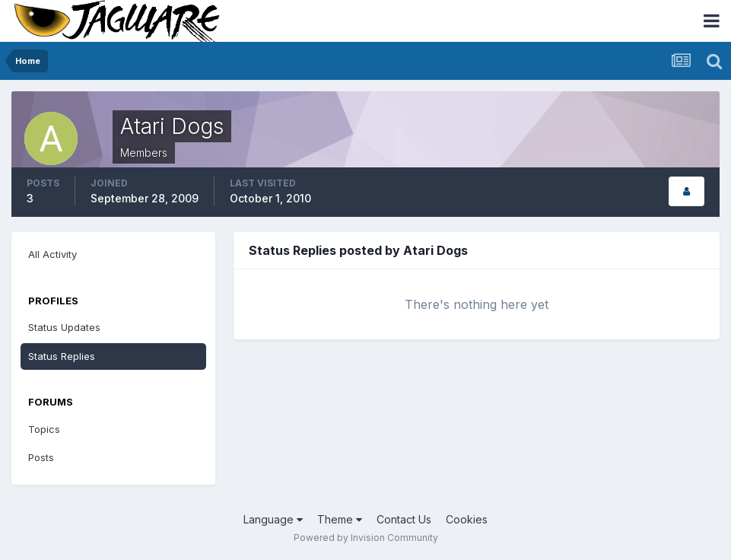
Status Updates (64, 327)
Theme (340, 519)
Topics (44, 429)
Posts (41, 457)
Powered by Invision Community (366, 538)
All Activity (52, 254)
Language (273, 519)
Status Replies (62, 356)
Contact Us (404, 519)
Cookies (467, 519)
